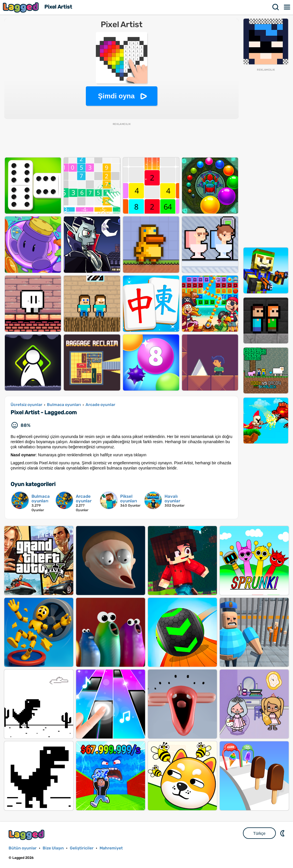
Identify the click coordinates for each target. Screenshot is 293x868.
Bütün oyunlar (23, 848)
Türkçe (259, 833)
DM (283, 833)
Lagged (21, 7)
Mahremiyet (111, 848)
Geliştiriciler (82, 848)
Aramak (276, 7)
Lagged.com (27, 835)
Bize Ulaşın (53, 848)
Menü (287, 7)
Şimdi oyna (116, 96)
